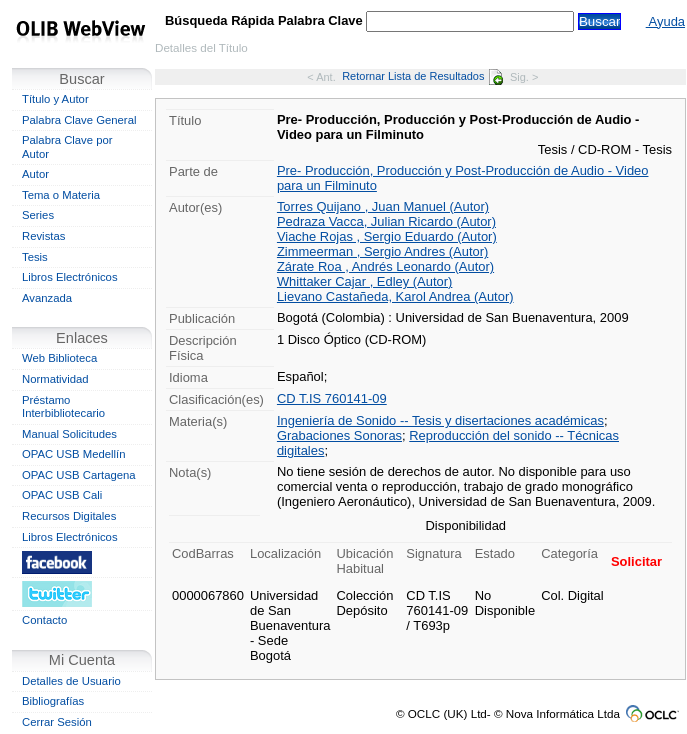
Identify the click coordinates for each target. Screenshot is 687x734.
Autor (35, 174)
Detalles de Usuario (71, 681)
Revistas (43, 236)
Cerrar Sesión (57, 722)
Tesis (35, 257)
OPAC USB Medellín (74, 454)
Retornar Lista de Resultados (422, 76)
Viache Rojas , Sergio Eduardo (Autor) (387, 236)
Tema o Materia (61, 195)
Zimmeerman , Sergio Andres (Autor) (382, 251)
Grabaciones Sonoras (339, 435)
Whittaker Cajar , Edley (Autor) (364, 281)
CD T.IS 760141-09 (332, 398)
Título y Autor (55, 99)
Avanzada (47, 298)
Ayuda (665, 21)
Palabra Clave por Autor (67, 147)
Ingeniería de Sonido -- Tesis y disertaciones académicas (440, 420)
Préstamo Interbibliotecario (63, 407)
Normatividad (55, 379)
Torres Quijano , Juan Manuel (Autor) (383, 206)
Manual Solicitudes (69, 434)
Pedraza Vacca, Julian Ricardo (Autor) (386, 221)
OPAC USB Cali (62, 495)
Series (38, 215)
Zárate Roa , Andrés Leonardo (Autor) (385, 266)
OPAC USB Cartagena (79, 475)
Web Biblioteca (59, 358)
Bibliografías (53, 701)
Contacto (44, 620)
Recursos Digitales (69, 516)
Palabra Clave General (79, 120)
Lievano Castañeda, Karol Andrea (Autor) (395, 296)
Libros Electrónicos (70, 277)
